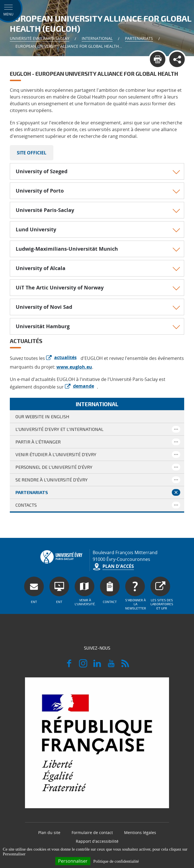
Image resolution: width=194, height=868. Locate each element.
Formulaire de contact (92, 832)
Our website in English (42, 416)
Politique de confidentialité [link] (116, 861)
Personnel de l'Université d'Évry (54, 467)
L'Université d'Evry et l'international (60, 429)
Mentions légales (140, 832)
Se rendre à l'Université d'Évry (52, 480)
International (97, 38)
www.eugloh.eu (74, 367)
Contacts (26, 505)
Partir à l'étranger (38, 442)
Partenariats (139, 38)
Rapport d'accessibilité (97, 841)
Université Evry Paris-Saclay (40, 38)
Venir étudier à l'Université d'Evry (56, 454)
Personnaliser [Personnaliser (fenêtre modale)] (73, 861)
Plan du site (49, 832)
